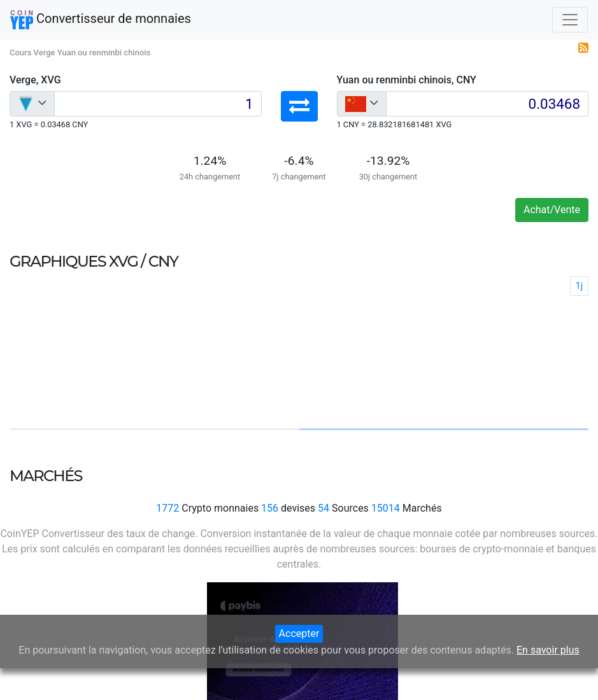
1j (579, 286)
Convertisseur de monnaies (101, 20)
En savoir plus (548, 650)
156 (270, 508)
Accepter (299, 633)
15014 (386, 508)
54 (324, 508)
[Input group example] (158, 104)
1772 (167, 508)
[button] (299, 106)
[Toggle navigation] (570, 20)
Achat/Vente (552, 210)
